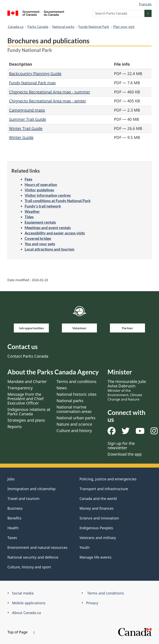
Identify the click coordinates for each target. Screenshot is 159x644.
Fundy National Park (94, 27)
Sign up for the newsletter (121, 446)
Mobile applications (29, 603)
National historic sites (76, 394)
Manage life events (96, 557)
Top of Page (21, 632)
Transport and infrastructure (104, 489)
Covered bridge (38, 238)
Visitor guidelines (39, 190)
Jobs (11, 479)
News (62, 388)
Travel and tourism (23, 499)
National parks (63, 27)
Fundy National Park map (32, 83)
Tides (29, 217)
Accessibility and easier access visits (55, 233)
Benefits (14, 518)
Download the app (125, 454)
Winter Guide (21, 137)
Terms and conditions (76, 381)
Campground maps (27, 110)
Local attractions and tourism (49, 249)
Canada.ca (16, 27)
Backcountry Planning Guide (35, 74)
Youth (85, 547)
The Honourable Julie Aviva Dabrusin (127, 390)
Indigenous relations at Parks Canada (29, 412)
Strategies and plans (26, 420)
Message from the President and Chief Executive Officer (26, 399)
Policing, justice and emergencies (108, 479)
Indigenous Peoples (96, 528)
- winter (78, 101)
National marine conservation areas (74, 409)
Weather (32, 211)
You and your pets (40, 244)
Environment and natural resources (37, 547)
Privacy (92, 603)
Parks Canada (38, 27)
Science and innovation (99, 518)
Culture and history (74, 431)
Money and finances (97, 508)
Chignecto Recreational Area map (40, 92)
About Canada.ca (26, 613)
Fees (28, 179)
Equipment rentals (40, 222)
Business (15, 508)
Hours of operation (41, 184)
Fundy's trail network (43, 206)
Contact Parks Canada (28, 356)
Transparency (20, 388)
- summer (81, 92)
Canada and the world (98, 499)
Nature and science (74, 424)
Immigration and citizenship (31, 489)
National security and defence (33, 557)
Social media (23, 593)
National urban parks (76, 418)
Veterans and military (98, 538)
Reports (15, 427)
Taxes (12, 538)
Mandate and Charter (27, 381)
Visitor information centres (48, 195)
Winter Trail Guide (26, 128)
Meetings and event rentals (48, 228)
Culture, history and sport (29, 567)
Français (145, 4)
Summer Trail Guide (28, 119)
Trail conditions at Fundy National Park (58, 201)
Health (13, 528)
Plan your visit (124, 27)
